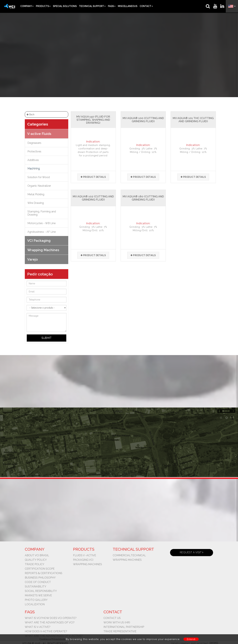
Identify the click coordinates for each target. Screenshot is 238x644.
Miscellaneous (128, 6)
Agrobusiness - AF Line (42, 232)
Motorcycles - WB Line (41, 223)
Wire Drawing (36, 203)
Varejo (33, 259)
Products (43, 6)
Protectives (34, 151)
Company (27, 6)
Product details (93, 177)
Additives (33, 160)
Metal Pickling (36, 194)
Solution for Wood (39, 177)
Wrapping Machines (43, 250)
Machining (134, 53)
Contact (146, 6)
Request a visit (192, 552)
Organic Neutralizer (39, 186)
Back (30, 114)
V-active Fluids (114, 53)
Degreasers (34, 143)
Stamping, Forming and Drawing (42, 213)
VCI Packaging (39, 241)
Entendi (191, 639)
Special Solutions (65, 6)
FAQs (112, 6)
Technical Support (92, 6)
